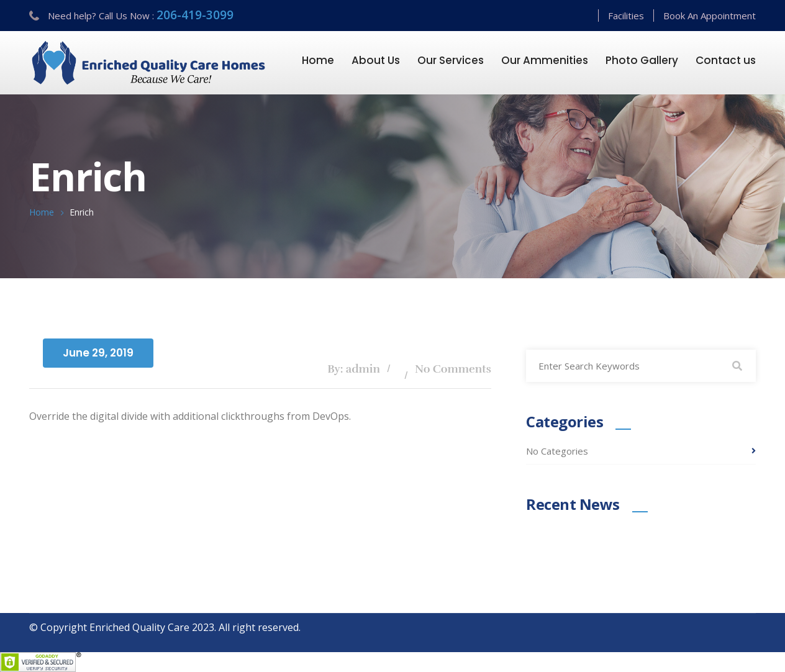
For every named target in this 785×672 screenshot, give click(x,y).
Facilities (626, 16)
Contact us (726, 60)
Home (318, 60)
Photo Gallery (642, 60)
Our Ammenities (545, 60)
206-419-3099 (195, 15)
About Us (376, 60)
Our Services (451, 60)
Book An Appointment (710, 16)
